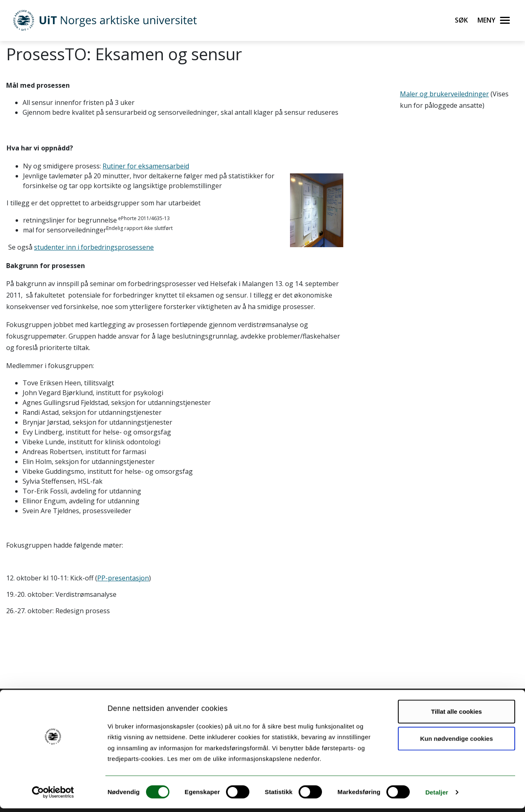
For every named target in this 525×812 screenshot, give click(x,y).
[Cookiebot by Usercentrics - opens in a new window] (53, 796)
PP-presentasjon (123, 578)
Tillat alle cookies (457, 715)
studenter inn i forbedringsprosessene (94, 247)
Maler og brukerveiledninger (444, 94)
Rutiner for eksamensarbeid (146, 166)
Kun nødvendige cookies (457, 742)
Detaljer (437, 796)
